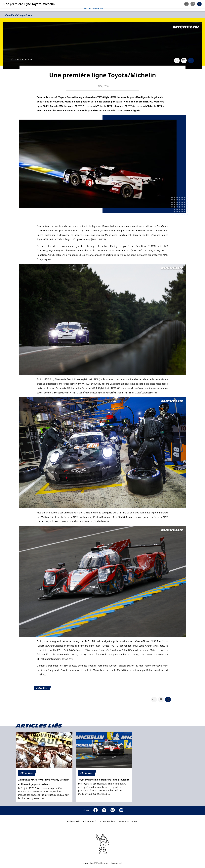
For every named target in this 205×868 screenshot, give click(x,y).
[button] (200, 6)
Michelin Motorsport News (19, 15)
